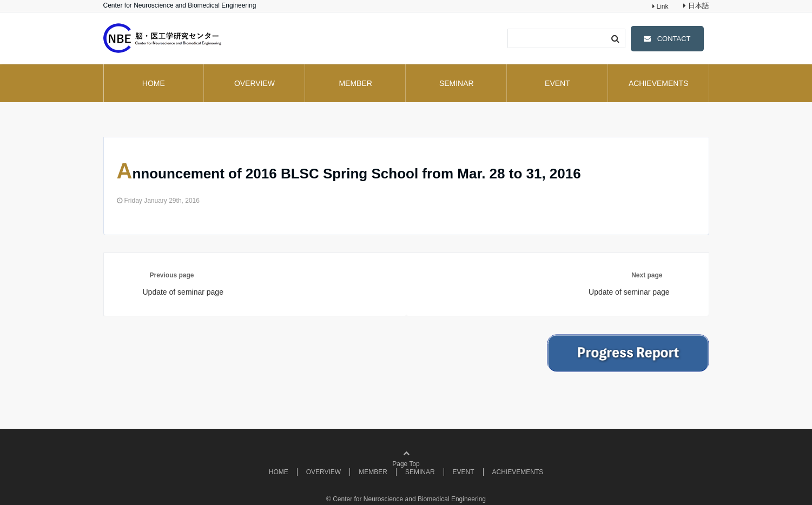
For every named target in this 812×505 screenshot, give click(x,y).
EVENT (557, 83)
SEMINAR (457, 83)
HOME (154, 83)
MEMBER (355, 83)
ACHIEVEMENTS (658, 83)
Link (661, 6)
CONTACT (674, 39)
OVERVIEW (255, 83)
